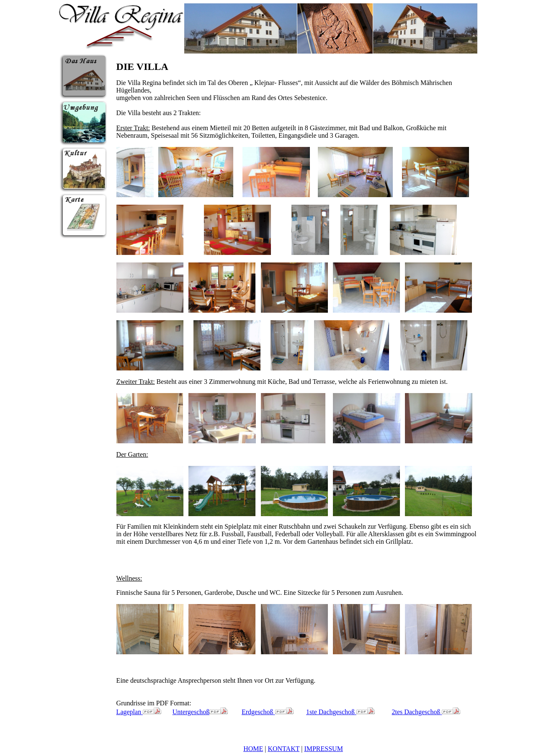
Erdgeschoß (268, 712)
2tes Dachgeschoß (426, 712)
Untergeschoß (200, 712)
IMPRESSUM (323, 749)
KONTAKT (283, 749)
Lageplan (139, 712)
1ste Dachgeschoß (340, 712)
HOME (253, 749)
